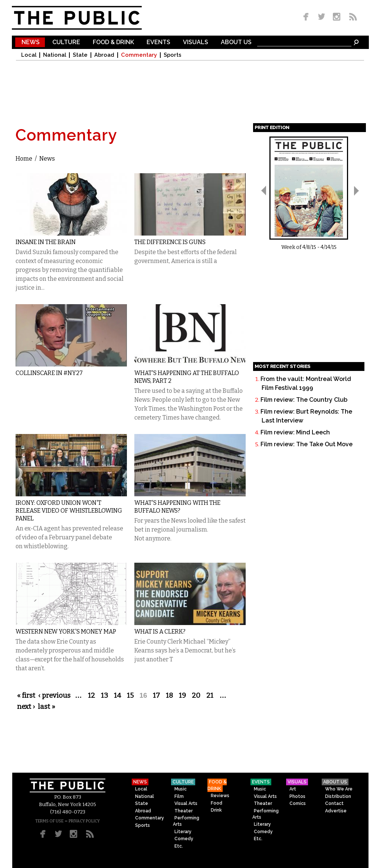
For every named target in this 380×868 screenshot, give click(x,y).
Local (29, 55)
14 (117, 696)
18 (169, 696)
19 (182, 696)
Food (217, 803)
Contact (334, 803)
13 (104, 696)
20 (196, 696)
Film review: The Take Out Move (307, 444)
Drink (216, 810)
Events (158, 42)
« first (26, 696)
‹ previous (54, 696)
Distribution (338, 796)
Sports (173, 55)
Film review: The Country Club (304, 400)
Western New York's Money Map (66, 632)
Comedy (184, 839)
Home (24, 159)
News (31, 42)
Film (179, 796)
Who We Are (339, 789)
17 (156, 696)
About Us (236, 42)
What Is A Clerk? (160, 632)
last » (47, 707)
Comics (298, 803)
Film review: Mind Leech (295, 432)
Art (293, 789)
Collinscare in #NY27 (49, 373)
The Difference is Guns (170, 242)
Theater (184, 811)
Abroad (104, 55)
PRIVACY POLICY (84, 821)
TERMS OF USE (49, 821)
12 (91, 696)
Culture (66, 42)
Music (181, 789)
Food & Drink (113, 42)
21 (210, 696)
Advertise (336, 811)
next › (26, 707)
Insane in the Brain (46, 242)
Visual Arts (186, 803)
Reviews (220, 796)
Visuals (196, 42)
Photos (297, 796)
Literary (183, 832)
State (80, 55)
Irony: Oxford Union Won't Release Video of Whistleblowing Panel (69, 511)
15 (130, 696)
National (55, 55)
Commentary (139, 55)
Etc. (179, 846)
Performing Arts (186, 821)
